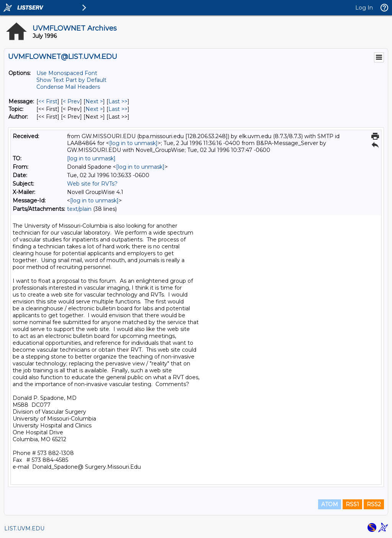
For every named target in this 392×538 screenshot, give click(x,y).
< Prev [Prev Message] (71, 101)
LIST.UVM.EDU (24, 528)
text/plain (79, 209)
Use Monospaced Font (67, 73)
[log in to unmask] (133, 143)
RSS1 (352, 504)
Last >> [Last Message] (118, 101)
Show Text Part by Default (71, 80)
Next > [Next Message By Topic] (94, 109)
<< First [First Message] (48, 101)
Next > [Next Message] (94, 101)
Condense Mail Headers (68, 87)
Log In (364, 8)
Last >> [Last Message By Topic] (118, 109)
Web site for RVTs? (92, 184)
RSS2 (374, 504)
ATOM (330, 504)
